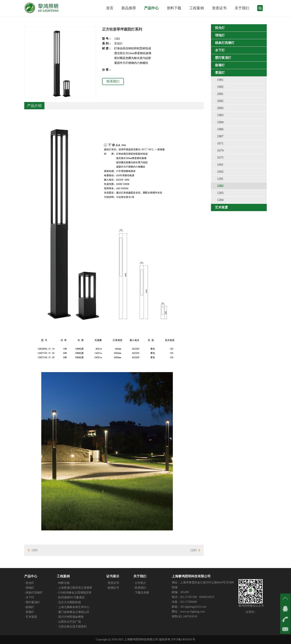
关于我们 (140, 576)
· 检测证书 (113, 588)
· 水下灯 (29, 597)
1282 (220, 186)
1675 (220, 157)
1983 (220, 115)
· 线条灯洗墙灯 (33, 593)
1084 (220, 122)
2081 (220, 94)
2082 (220, 101)
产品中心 (31, 576)
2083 (220, 108)
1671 (220, 143)
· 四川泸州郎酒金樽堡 (70, 617)
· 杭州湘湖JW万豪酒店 (71, 597)
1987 (220, 136)
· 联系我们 (140, 588)
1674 (220, 150)
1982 (220, 87)
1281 (220, 179)
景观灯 (118, 44)
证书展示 (113, 576)
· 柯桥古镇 (63, 583)
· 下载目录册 (141, 593)
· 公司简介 (140, 583)
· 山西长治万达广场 (69, 622)
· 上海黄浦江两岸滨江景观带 (74, 588)
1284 (220, 200)
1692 (220, 172)
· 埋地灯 (29, 588)
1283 (220, 193)
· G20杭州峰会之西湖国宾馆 (74, 593)
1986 (220, 129)
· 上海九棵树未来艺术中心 (73, 607)
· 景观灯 (29, 612)
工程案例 (63, 576)
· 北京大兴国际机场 (69, 602)
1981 (220, 80)
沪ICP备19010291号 (183, 639)
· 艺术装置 (31, 617)
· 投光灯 (29, 583)
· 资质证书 (113, 583)
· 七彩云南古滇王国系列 (72, 627)
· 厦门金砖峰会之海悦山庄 (73, 612)
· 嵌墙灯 (29, 607)
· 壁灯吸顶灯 (32, 602)
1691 (220, 165)
